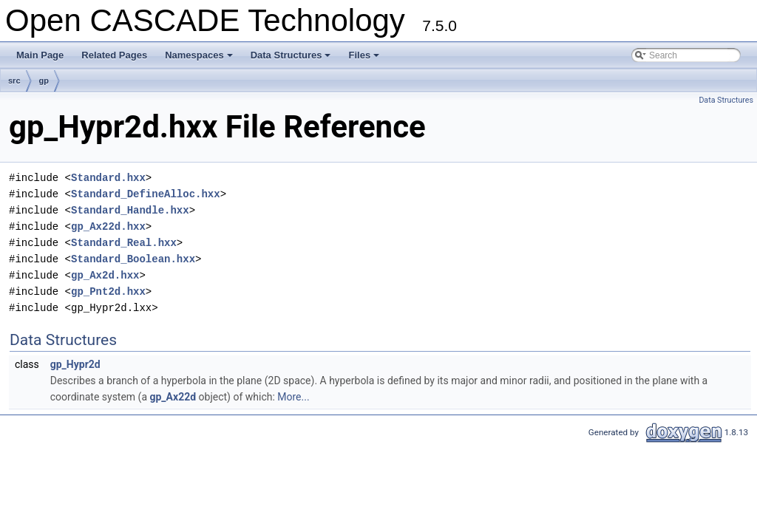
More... (293, 397)
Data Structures (292, 59)
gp (44, 81)
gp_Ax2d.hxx (105, 275)
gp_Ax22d (173, 397)
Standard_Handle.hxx (130, 210)
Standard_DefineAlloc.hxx (146, 194)
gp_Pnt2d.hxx (108, 291)
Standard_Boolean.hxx (133, 259)
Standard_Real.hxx (124, 243)
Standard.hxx (108, 178)
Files (365, 59)
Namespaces (200, 59)
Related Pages (114, 55)
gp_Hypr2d (75, 364)
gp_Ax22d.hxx (108, 226)
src (14, 81)
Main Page (40, 55)
